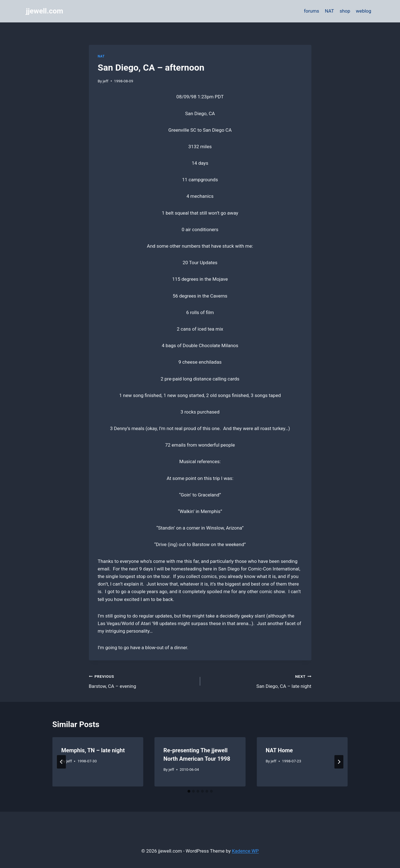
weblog (364, 11)
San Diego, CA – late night (258, 681)
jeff (106, 81)
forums (311, 11)
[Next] (339, 762)
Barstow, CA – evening (142, 681)
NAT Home (279, 750)
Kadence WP (245, 851)
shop (345, 11)
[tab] (189, 791)
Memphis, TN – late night (93, 750)
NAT (329, 11)
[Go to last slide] (61, 762)
